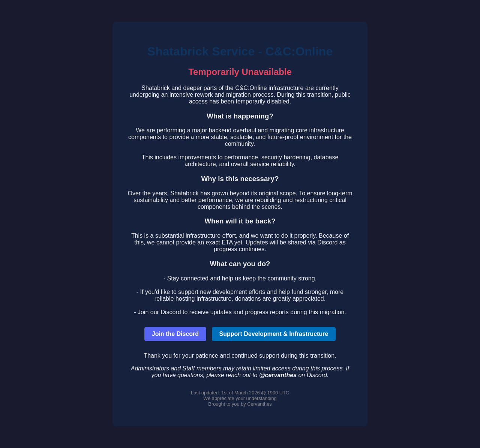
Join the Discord (175, 334)
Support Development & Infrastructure (274, 334)
